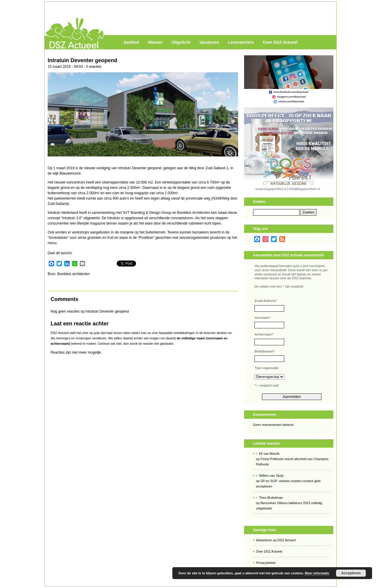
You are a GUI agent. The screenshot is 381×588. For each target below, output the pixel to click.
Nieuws (155, 42)
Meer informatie (317, 573)
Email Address (266, 301)
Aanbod (131, 42)
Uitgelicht (181, 42)
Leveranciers (241, 42)
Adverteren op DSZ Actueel (276, 540)
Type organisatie (267, 368)
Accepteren (351, 573)
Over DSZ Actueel (280, 42)
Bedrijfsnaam (265, 351)
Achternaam (264, 334)
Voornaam (263, 318)
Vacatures (209, 42)
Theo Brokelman (271, 498)
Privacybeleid (266, 563)
